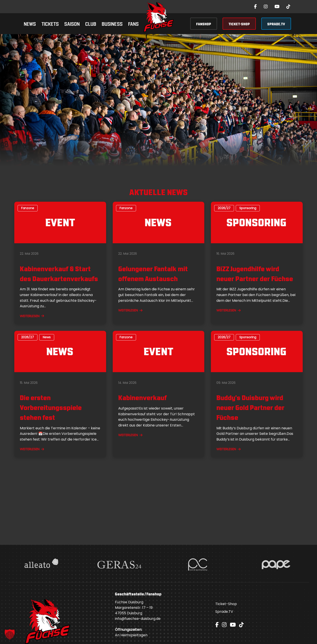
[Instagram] (266, 7)
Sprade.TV (224, 612)
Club (91, 23)
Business (112, 23)
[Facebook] (255, 7)
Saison (72, 23)
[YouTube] (277, 7)
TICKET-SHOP (239, 24)
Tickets (50, 23)
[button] (10, 634)
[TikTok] (288, 7)
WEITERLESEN (32, 316)
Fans (133, 23)
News (30, 23)
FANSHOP (204, 24)
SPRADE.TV (276, 24)
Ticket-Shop (226, 604)
